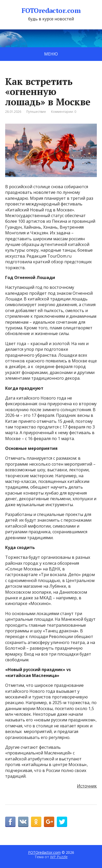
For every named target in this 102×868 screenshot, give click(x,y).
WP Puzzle (59, 857)
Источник (87, 786)
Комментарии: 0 (64, 112)
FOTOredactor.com (51, 11)
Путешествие (36, 112)
